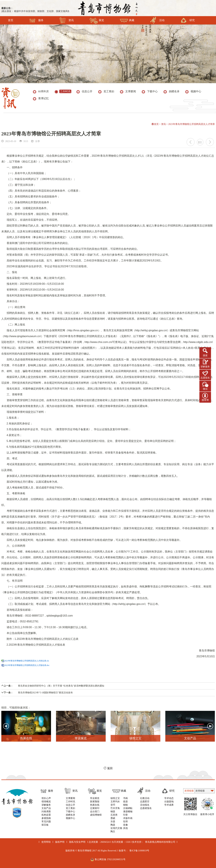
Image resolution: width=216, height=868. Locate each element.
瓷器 (125, 802)
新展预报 (95, 802)
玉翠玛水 (115, 802)
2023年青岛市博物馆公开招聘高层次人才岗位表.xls (27, 661)
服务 (36, 20)
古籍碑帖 (128, 808)
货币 (113, 805)
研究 (188, 20)
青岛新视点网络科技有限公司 (160, 842)
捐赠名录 (70, 815)
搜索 (205, 355)
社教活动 (145, 798)
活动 (157, 20)
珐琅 (125, 822)
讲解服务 (205, 367)
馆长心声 (46, 798)
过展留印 (95, 808)
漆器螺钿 (128, 812)
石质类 (114, 815)
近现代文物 (116, 828)
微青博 (205, 400)
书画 (125, 798)
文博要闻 (70, 798)
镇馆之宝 (115, 798)
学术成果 (169, 805)
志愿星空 (145, 802)
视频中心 (70, 818)
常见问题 (46, 822)
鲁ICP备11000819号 (139, 851)
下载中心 (70, 812)
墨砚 (113, 818)
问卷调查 (46, 812)
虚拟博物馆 (96, 815)
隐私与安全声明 (77, 842)
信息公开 (70, 805)
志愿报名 (205, 378)
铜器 (113, 812)
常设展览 (95, 798)
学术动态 (169, 798)
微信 (205, 389)
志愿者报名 (146, 808)
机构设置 (46, 815)
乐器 (113, 822)
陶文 (113, 831)
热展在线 (95, 805)
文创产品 (46, 808)
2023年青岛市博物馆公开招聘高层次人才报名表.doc (27, 665)
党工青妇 (70, 808)
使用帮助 (46, 842)
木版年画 (128, 818)
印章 (125, 815)
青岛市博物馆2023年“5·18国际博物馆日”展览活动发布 (37, 693)
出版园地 (169, 802)
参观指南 (46, 818)
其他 (125, 828)
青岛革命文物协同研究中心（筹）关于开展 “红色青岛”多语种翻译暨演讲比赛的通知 (53, 686)
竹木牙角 (115, 808)
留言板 (45, 825)
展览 (97, 20)
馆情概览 (46, 802)
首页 (11, 20)
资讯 (67, 20)
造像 (125, 825)
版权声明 (60, 842)
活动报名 (145, 805)
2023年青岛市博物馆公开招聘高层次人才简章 (192, 124)
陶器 (113, 825)
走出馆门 (95, 812)
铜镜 (125, 805)
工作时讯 (70, 802)
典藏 (127, 20)
